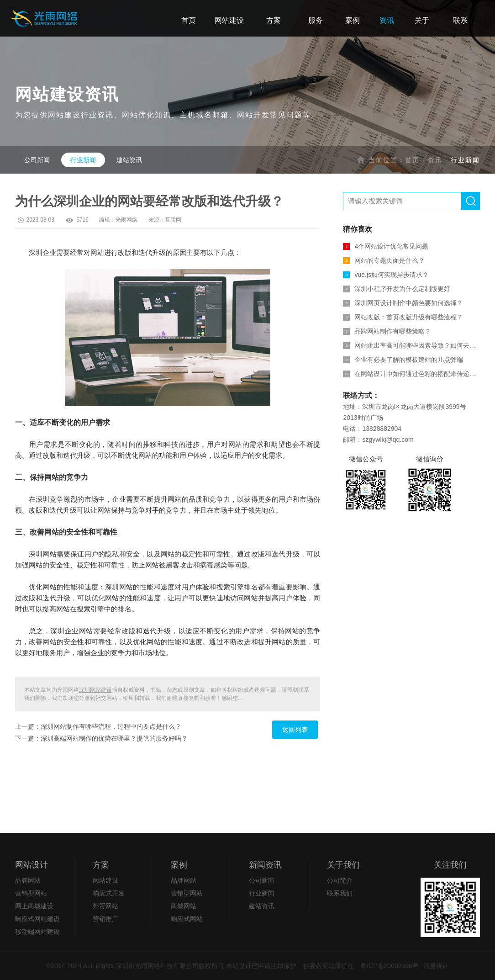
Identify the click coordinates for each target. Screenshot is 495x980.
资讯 (435, 160)
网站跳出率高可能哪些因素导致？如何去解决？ (411, 345)
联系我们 (340, 893)
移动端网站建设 (37, 932)
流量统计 (436, 966)
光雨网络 (126, 220)
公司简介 (340, 880)
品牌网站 (28, 880)
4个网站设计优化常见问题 (386, 246)
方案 (101, 865)
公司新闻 (37, 160)
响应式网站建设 (37, 919)
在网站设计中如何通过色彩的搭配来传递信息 (411, 374)
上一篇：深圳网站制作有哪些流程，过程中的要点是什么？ (98, 726)
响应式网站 (187, 919)
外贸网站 (105, 906)
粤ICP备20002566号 (390, 966)
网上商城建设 (34, 906)
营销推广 (105, 919)
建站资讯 (129, 160)
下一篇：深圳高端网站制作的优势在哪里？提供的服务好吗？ (101, 738)
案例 (179, 865)
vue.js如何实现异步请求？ (386, 275)
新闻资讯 (265, 865)
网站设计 (32, 865)
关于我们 (343, 865)
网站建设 (105, 880)
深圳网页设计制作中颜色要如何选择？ (403, 303)
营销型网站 (31, 893)
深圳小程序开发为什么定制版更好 (397, 289)
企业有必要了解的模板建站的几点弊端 (403, 360)
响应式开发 (109, 893)
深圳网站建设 (95, 690)
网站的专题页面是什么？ (384, 260)
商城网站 (184, 906)
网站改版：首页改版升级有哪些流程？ (403, 317)
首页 (412, 160)
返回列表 (295, 730)
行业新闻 (83, 160)
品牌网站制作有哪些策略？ (387, 331)
